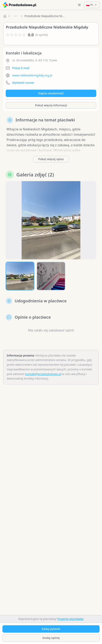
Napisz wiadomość (51, 93)
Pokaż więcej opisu (51, 159)
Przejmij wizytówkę (70, 619)
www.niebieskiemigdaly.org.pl (32, 75)
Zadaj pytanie (51, 629)
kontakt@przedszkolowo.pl (43, 374)
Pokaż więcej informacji (51, 105)
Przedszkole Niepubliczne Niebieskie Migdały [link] (45, 16)
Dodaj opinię (51, 638)
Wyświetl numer (23, 83)
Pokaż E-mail (21, 68)
